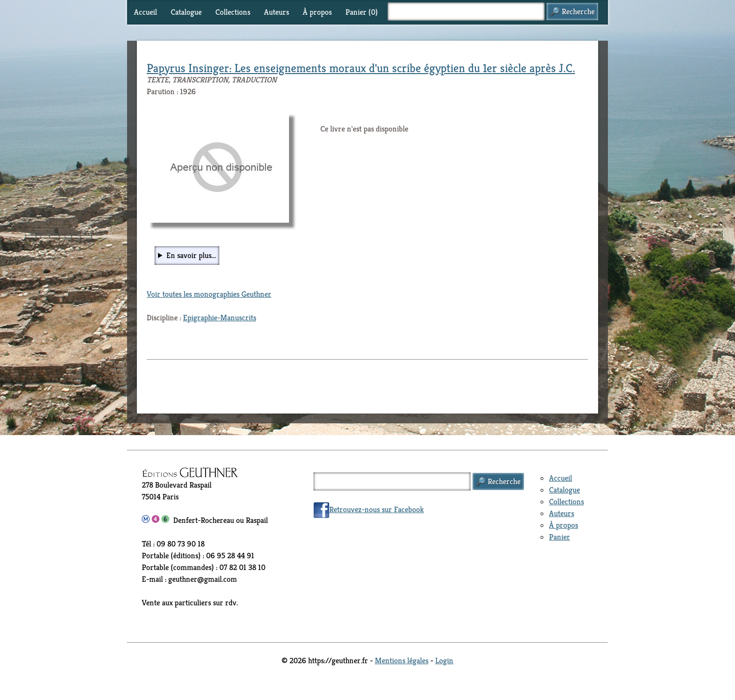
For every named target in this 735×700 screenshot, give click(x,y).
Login (444, 661)
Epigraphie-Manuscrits (220, 318)
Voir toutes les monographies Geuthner (209, 294)
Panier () (362, 12)
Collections (233, 12)
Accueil (145, 12)
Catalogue (186, 12)
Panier (560, 537)
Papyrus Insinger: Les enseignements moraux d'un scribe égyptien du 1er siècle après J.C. (361, 68)
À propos (317, 12)
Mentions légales (402, 661)
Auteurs (276, 12)
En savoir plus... (191, 255)
